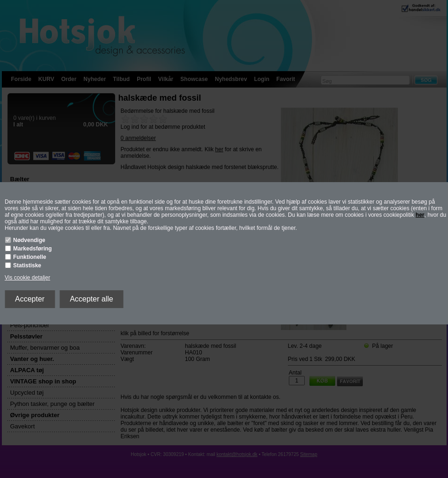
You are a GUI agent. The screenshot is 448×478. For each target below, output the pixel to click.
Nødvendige (29, 240)
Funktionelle (30, 257)
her (420, 215)
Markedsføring (33, 249)
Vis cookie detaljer (27, 278)
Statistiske (27, 265)
